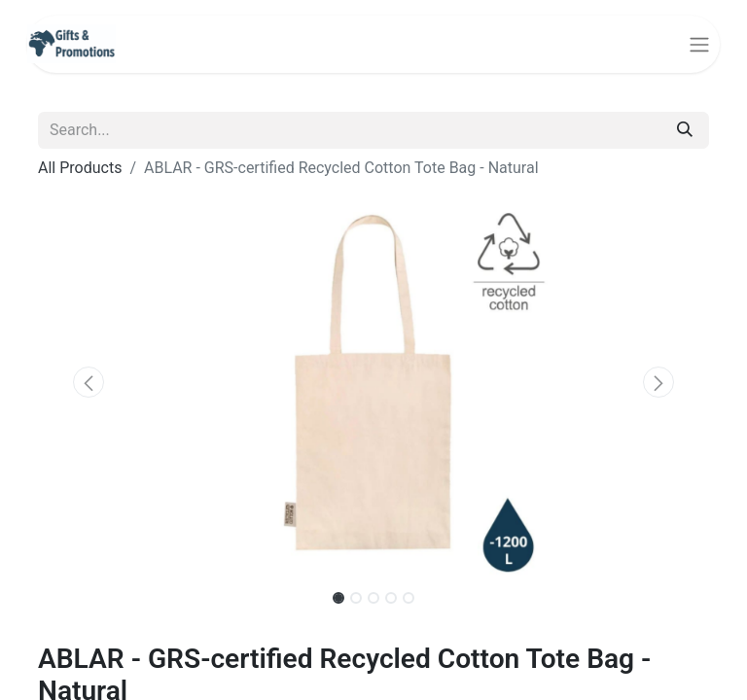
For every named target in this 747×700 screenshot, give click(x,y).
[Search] (685, 130)
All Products (80, 168)
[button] (89, 382)
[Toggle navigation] (699, 44)
